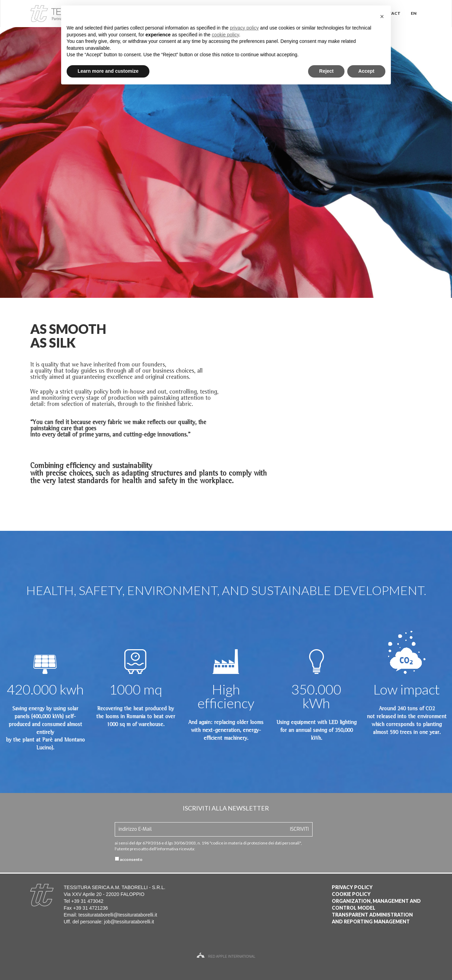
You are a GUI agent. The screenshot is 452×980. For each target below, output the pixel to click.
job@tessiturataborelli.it (129, 922)
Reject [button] (326, 71)
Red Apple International (226, 956)
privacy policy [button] (244, 28)
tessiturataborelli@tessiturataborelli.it (118, 915)
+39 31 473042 (87, 901)
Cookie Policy (351, 894)
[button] (382, 16)
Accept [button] (366, 71)
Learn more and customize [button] (108, 71)
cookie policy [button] (225, 35)
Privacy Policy (352, 887)
